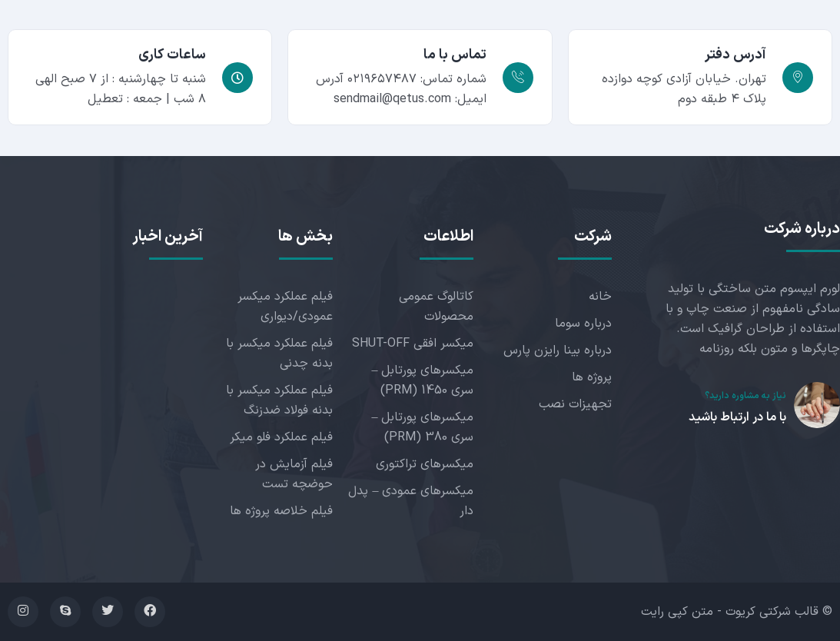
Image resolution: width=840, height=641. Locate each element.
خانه (600, 297)
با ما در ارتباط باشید (737, 417)
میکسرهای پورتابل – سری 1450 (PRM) (422, 380)
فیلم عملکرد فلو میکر (281, 437)
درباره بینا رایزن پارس (558, 350)
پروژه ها (592, 377)
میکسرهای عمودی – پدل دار (411, 501)
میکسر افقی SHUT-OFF (413, 344)
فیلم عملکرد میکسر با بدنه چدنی (279, 354)
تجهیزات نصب (575, 404)
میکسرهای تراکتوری (425, 464)
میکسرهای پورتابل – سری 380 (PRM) (422, 427)
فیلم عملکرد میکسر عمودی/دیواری (285, 307)
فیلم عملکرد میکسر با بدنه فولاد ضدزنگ (279, 400)
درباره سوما (583, 324)
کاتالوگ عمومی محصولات (436, 307)
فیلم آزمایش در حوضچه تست (294, 474)
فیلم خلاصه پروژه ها (281, 511)
